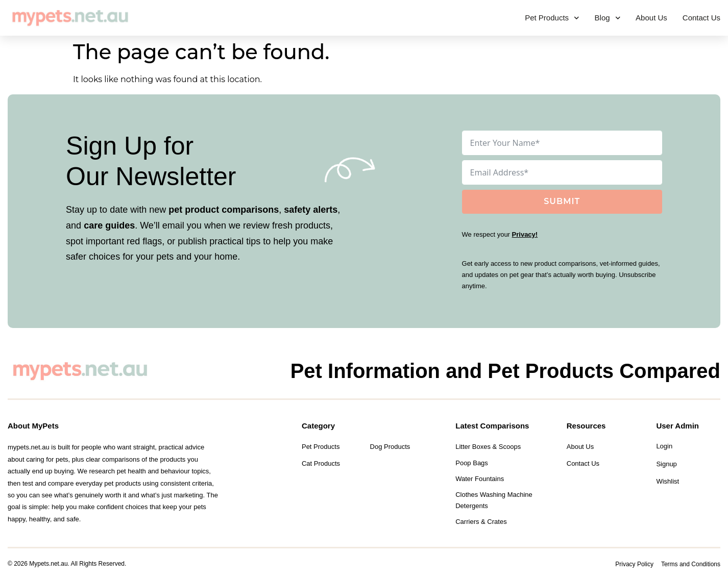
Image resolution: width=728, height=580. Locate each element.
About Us (651, 18)
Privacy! (525, 234)
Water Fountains (480, 479)
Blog (608, 18)
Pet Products (552, 18)
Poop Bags (472, 463)
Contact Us (701, 18)
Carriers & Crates (481, 522)
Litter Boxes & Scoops (488, 447)
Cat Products (321, 463)
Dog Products (390, 447)
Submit (562, 201)
